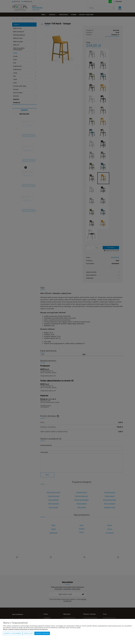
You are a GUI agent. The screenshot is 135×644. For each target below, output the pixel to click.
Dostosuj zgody (28, 633)
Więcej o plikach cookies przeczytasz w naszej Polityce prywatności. (25, 629)
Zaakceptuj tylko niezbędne (13, 633)
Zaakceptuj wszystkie (42, 633)
